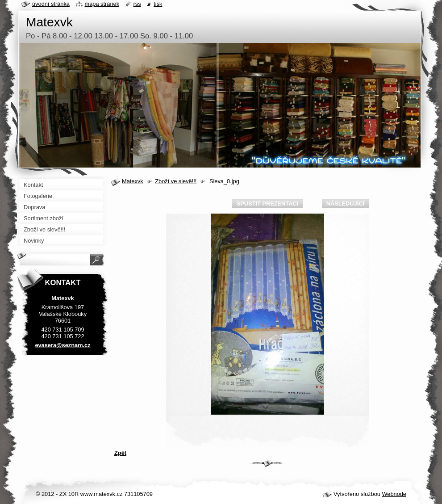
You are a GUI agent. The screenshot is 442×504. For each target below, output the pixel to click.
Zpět (120, 453)
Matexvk (133, 181)
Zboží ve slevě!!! (176, 181)
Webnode (394, 494)
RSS (137, 4)
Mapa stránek (102, 4)
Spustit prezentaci (267, 204)
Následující (345, 204)
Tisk (158, 4)
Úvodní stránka (51, 4)
